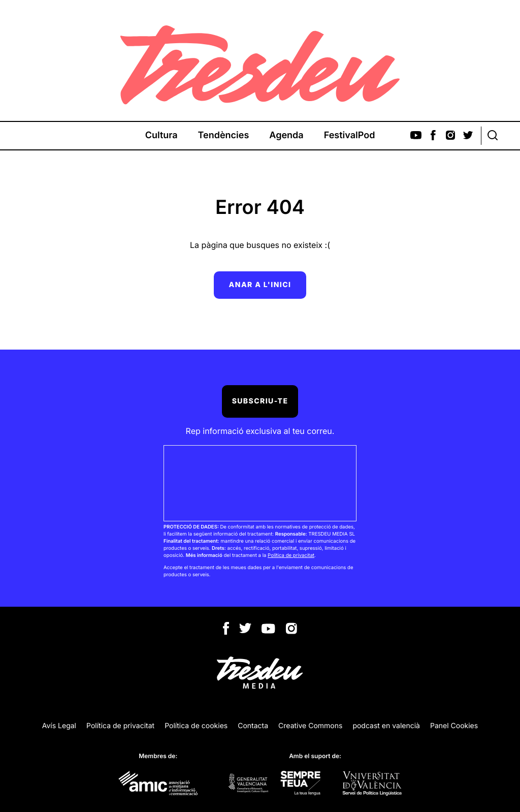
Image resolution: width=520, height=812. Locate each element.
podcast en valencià (386, 726)
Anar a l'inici (260, 285)
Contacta (253, 726)
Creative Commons (310, 726)
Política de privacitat (291, 556)
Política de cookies (196, 726)
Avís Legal (59, 726)
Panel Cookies (454, 726)
